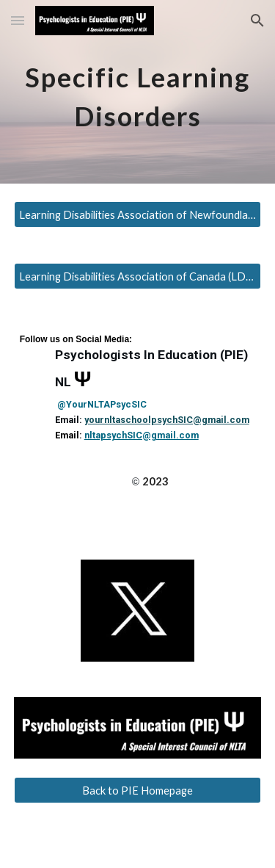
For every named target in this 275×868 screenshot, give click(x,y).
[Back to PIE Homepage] (138, 790)
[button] (18, 20)
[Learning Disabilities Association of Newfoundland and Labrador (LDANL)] (138, 214)
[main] (138, 92)
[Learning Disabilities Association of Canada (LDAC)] (138, 276)
